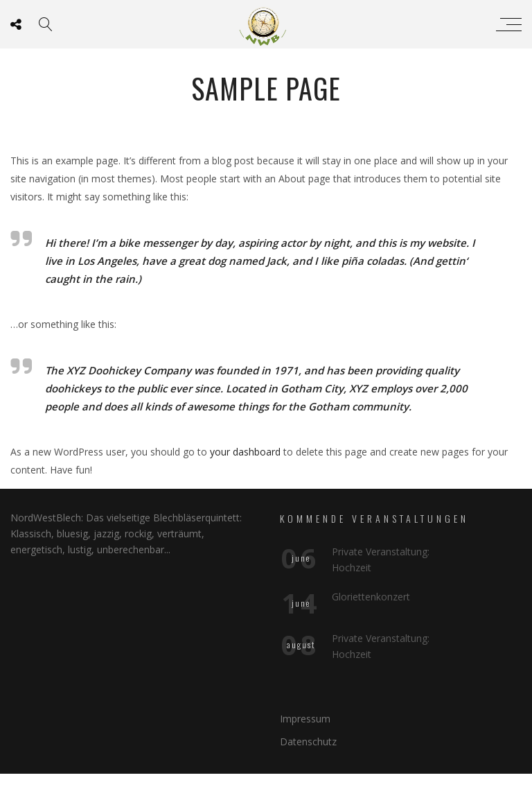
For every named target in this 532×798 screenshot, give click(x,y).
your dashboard (245, 452)
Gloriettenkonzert (371, 597)
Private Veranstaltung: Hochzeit (381, 559)
